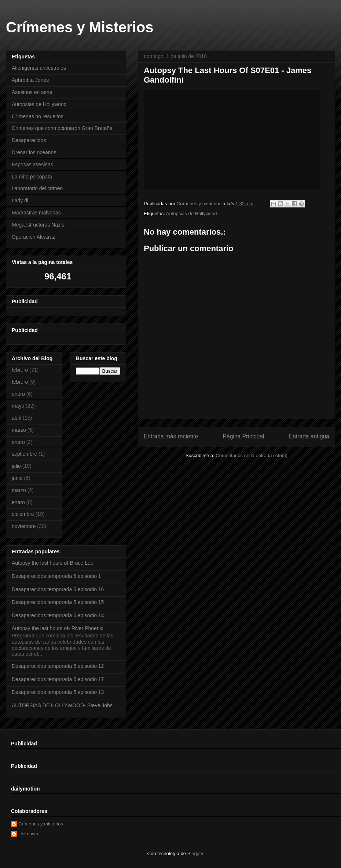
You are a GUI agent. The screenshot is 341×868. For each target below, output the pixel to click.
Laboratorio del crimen (37, 188)
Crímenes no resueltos (38, 116)
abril (16, 418)
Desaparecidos (29, 140)
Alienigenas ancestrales (39, 68)
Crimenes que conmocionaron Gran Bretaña (62, 128)
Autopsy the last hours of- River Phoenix (58, 628)
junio (17, 478)
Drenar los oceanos (34, 152)
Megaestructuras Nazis (38, 225)
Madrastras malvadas (36, 213)
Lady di (20, 200)
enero (18, 394)
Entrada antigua (309, 436)
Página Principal (244, 436)
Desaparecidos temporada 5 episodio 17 (58, 679)
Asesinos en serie (32, 92)
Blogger (195, 853)
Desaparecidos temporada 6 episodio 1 (56, 576)
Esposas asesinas (32, 164)
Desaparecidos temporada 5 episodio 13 (58, 692)
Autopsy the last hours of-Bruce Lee (53, 563)
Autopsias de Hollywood (192, 214)
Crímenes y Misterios (80, 27)
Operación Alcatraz (33, 237)
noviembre (24, 526)
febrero (20, 370)
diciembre (23, 514)
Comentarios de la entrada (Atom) (252, 455)
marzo (19, 430)
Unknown (28, 834)
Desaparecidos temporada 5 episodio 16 (58, 589)
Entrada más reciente (171, 436)
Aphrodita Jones (30, 80)
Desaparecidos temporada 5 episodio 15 (58, 602)
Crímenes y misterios (41, 824)
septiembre (24, 454)
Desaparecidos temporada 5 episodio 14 (58, 615)
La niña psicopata (32, 177)
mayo (18, 406)
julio (16, 466)
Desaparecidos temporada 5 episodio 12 (58, 666)
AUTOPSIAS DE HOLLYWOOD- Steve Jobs (62, 705)
